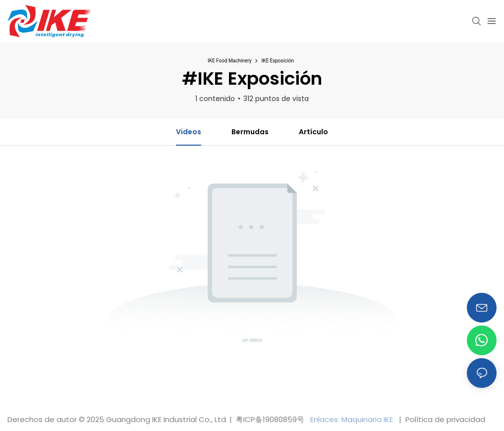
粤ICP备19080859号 (270, 419)
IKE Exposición (278, 61)
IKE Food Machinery (230, 61)
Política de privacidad (444, 419)
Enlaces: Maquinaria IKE (353, 419)
